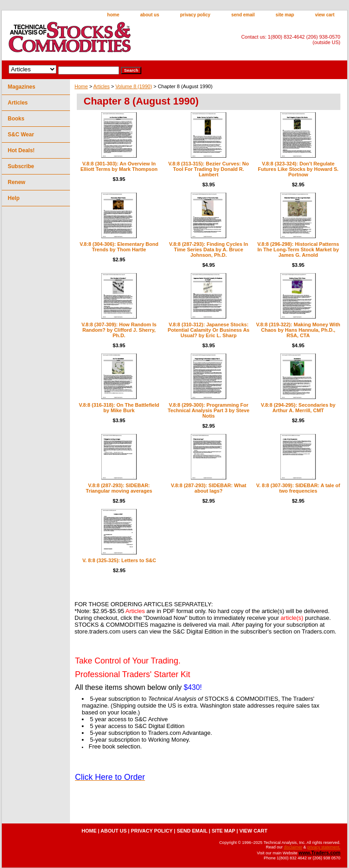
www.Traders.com (319, 853)
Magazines (22, 87)
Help (14, 198)
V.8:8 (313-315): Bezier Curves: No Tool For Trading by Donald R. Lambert (209, 169)
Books (16, 119)
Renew (17, 182)
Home (81, 86)
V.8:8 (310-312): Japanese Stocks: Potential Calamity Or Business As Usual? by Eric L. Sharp (209, 330)
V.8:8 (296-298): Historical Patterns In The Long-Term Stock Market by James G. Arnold (298, 249)
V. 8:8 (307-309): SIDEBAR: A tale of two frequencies (298, 488)
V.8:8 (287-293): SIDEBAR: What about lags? (209, 488)
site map (285, 15)
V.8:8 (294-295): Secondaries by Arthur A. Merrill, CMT (298, 408)
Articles (101, 86)
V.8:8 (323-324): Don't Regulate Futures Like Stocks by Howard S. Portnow (298, 169)
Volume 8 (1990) (134, 86)
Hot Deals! (21, 150)
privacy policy (195, 15)
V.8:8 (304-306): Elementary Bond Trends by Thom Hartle (119, 247)
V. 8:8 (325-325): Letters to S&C (119, 560)
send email (243, 15)
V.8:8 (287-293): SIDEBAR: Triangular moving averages (119, 488)
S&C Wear (21, 135)
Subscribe (21, 166)
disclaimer (293, 847)
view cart (325, 15)
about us (150, 15)
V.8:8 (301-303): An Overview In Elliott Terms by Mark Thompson (119, 166)
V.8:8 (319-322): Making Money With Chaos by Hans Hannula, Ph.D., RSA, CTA (298, 330)
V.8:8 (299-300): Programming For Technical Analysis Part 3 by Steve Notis (209, 410)
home (113, 15)
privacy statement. (324, 847)
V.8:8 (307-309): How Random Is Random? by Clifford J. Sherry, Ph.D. (119, 330)
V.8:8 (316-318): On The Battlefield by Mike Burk (119, 408)
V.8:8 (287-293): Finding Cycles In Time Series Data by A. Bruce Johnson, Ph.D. (209, 249)
